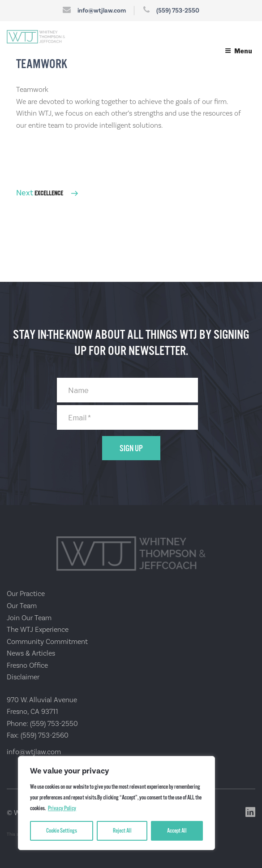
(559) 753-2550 (178, 11)
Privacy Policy (62, 808)
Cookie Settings (62, 831)
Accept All (177, 831)
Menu (238, 51)
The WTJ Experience (38, 629)
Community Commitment (47, 641)
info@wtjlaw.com (102, 11)
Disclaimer (23, 677)
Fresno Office (27, 665)
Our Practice (26, 594)
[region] (116, 803)
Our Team (22, 606)
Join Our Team (29, 618)
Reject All (122, 831)
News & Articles (31, 653)
